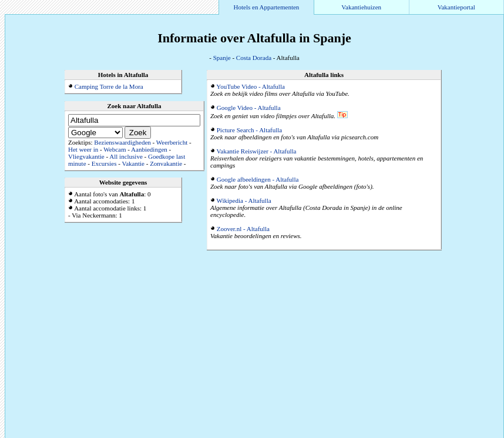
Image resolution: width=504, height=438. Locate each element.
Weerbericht (172, 142)
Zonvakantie (166, 163)
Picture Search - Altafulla (250, 130)
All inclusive (126, 156)
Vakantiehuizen (361, 7)
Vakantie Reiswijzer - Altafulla (257, 151)
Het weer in (83, 149)
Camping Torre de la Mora (109, 86)
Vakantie (133, 163)
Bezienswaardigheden (122, 142)
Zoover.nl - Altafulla (243, 229)
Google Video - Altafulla (249, 108)
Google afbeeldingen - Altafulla (258, 179)
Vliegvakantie (86, 156)
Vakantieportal (456, 7)
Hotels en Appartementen (267, 7)
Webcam (115, 149)
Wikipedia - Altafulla (244, 200)
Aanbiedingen (149, 149)
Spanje (222, 58)
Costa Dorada (254, 58)
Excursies (104, 163)
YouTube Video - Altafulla (250, 86)
